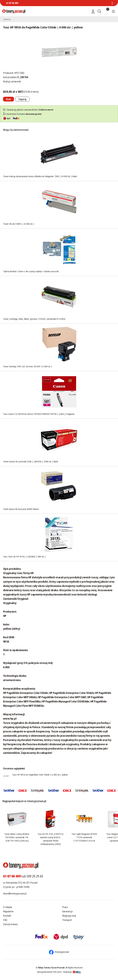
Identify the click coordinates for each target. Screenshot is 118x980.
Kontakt (7, 916)
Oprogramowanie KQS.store (49, 972)
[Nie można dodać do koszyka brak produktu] (8, 99)
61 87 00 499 (12, 3)
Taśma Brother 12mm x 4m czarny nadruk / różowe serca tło (31, 271)
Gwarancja (67, 911)
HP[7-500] (19, 73)
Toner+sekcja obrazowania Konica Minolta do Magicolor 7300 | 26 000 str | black (40, 176)
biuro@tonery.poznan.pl (15, 893)
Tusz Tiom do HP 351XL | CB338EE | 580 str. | (24, 556)
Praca (65, 907)
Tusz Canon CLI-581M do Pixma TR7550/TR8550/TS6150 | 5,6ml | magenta (39, 414)
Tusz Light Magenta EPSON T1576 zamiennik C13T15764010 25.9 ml (84, 837)
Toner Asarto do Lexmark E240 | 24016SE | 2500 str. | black (31, 461)
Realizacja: (72, 972)
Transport (67, 920)
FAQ (5, 920)
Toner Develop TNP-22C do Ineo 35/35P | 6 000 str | (28, 366)
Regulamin (8, 911)
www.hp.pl (10, 718)
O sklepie (8, 907)
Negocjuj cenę (69, 916)
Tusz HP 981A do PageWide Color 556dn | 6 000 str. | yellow (40, 775)
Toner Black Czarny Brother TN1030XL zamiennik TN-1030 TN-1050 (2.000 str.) (17, 837)
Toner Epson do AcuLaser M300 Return (21, 509)
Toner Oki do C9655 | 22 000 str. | (19, 224)
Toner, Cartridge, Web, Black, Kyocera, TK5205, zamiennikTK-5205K (34, 319)
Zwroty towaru (10, 924)
